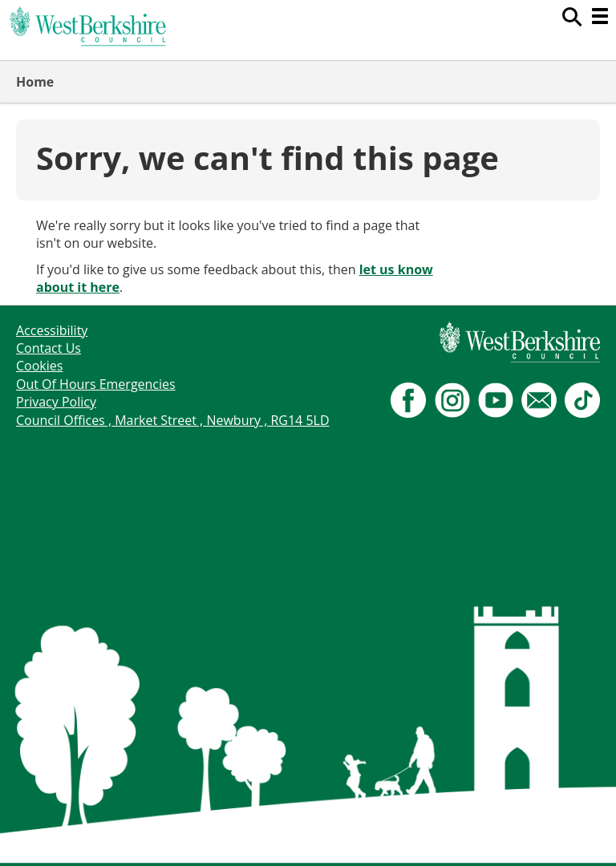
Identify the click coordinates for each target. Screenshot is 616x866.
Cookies (39, 366)
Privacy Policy (56, 402)
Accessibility (52, 330)
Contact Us (49, 348)
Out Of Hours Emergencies (96, 384)
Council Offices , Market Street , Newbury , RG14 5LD (173, 420)
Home (35, 82)
